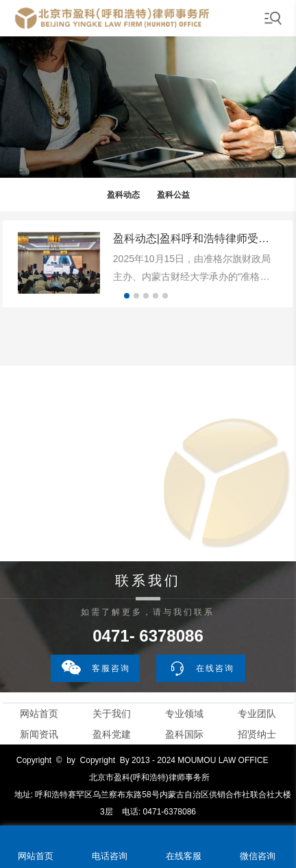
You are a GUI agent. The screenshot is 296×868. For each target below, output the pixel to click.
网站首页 (39, 714)
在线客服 (184, 856)
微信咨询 (258, 856)
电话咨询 (110, 856)
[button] (127, 296)
